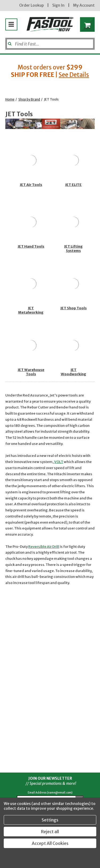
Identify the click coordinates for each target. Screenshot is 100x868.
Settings (50, 820)
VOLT (59, 462)
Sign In (58, 5)
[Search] (50, 44)
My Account (84, 5)
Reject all (50, 832)
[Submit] (9, 42)
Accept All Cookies (50, 843)
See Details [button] (74, 75)
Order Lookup (31, 5)
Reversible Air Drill (44, 547)
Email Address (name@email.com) (50, 793)
